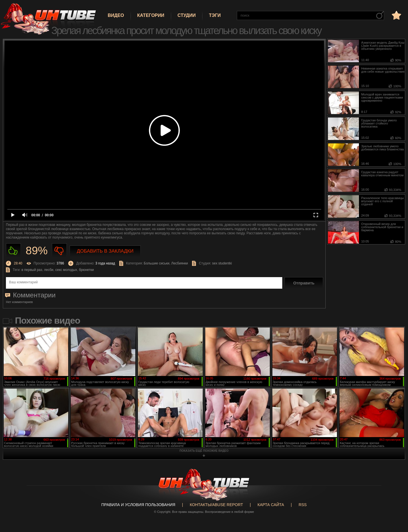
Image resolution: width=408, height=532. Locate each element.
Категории (151, 15)
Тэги (215, 15)
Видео (116, 15)
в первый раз (32, 270)
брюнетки (86, 270)
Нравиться (13, 251)
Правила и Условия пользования (138, 505)
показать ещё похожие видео (204, 451)
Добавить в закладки (105, 251)
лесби (49, 270)
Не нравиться (59, 251)
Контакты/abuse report (216, 505)
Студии (187, 15)
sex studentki (222, 263)
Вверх (395, 500)
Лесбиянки (179, 263)
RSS (303, 505)
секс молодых (66, 270)
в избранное (396, 15)
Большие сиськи (157, 263)
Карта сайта (271, 505)
